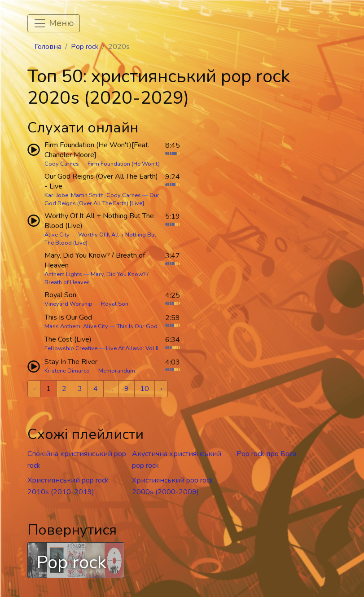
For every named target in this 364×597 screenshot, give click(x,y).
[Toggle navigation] (54, 23)
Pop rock (85, 47)
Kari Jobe (56, 195)
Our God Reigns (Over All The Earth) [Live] (102, 199)
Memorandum (117, 371)
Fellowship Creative (71, 348)
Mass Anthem (62, 326)
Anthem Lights (63, 274)
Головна (48, 47)
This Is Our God (137, 326)
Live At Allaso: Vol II (132, 348)
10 (145, 389)
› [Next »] (161, 389)
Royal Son (115, 304)
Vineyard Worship (68, 304)
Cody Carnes (62, 164)
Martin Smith (87, 195)
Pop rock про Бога (266, 454)
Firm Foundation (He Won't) (124, 164)
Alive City (57, 235)
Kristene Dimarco (67, 371)
